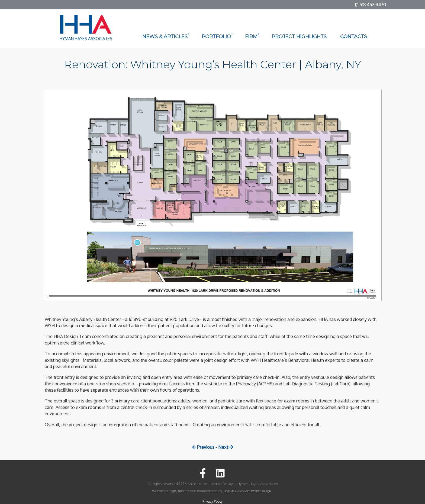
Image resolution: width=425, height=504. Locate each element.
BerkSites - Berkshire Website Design (247, 491)
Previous (203, 447)
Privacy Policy (212, 501)
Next (226, 447)
